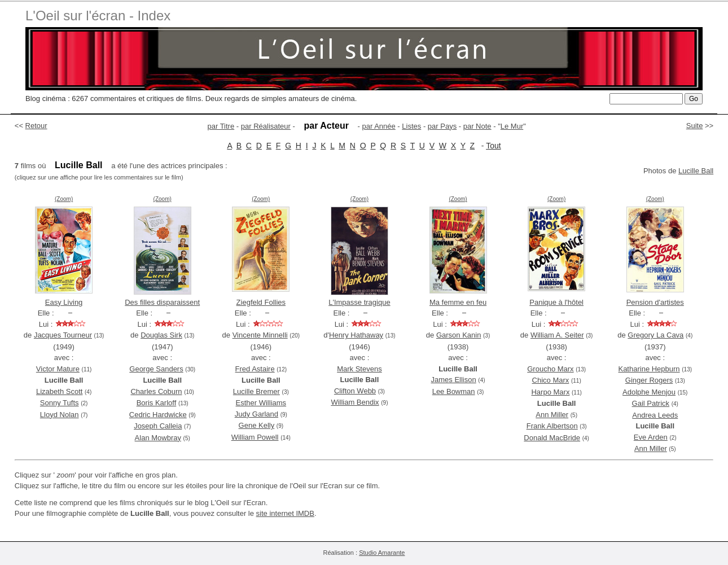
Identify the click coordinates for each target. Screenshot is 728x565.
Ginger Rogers (649, 380)
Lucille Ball (696, 171)
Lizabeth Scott (59, 391)
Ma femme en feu (458, 302)
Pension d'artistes (655, 302)
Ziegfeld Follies (261, 302)
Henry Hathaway (356, 335)
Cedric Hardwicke (158, 415)
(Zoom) (64, 199)
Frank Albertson (552, 426)
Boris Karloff (157, 403)
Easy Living (64, 302)
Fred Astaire (255, 369)
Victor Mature (58, 369)
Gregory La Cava (655, 335)
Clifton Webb (355, 391)
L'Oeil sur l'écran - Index (98, 16)
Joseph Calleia (158, 426)
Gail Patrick (651, 403)
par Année (378, 126)
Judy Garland (256, 414)
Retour (36, 126)
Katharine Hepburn (649, 369)
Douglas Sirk (161, 335)
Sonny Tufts (60, 403)
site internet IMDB (285, 513)
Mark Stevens (359, 369)
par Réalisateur (266, 126)
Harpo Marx (550, 392)
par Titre (221, 126)
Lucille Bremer (256, 391)
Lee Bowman (454, 391)
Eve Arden (651, 437)
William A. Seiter (557, 335)
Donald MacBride (552, 438)
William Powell (255, 437)
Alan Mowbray (158, 438)
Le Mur (512, 126)
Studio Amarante (382, 553)
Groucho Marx (550, 369)
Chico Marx (551, 380)
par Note (477, 126)
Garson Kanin (459, 335)
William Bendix (355, 402)
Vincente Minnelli (260, 335)
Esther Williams (261, 403)
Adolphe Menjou (649, 392)
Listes (411, 126)
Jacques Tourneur (63, 335)
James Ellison (454, 380)
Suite (695, 126)
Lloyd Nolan (60, 415)
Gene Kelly (257, 425)
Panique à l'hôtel (556, 302)
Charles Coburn (156, 391)
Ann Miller (552, 415)
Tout (493, 146)
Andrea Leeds (655, 415)
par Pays (442, 126)
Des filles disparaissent (162, 302)
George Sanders (156, 369)
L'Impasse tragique (359, 302)
